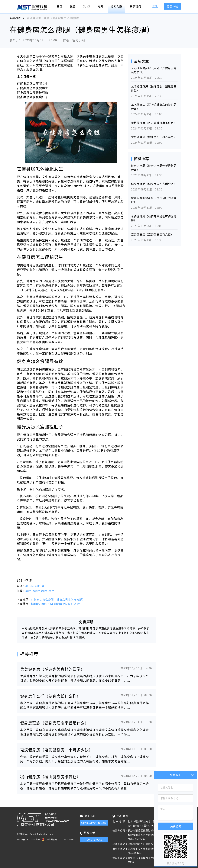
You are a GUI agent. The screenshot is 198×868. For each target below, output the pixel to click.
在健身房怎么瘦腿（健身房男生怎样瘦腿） (58, 600)
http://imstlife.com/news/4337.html (56, 604)
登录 (155, 6)
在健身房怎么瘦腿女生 (33, 84)
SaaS (87, 6)
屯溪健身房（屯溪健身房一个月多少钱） (56, 750)
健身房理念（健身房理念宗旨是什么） (54, 723)
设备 (73, 6)
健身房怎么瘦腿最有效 (33, 93)
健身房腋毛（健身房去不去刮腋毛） (154, 184)
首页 (59, 6)
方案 (100, 6)
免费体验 (172, 6)
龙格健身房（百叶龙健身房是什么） (154, 123)
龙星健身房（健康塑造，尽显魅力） (154, 137)
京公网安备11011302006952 (61, 839)
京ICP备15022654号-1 (29, 839)
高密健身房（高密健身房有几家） (152, 235)
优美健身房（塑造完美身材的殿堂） (52, 669)
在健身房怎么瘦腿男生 (33, 88)
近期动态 (116, 6)
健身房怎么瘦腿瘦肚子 (33, 97)
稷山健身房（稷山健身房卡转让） (50, 777)
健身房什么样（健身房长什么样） (50, 696)
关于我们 (135, 6)
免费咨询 (176, 826)
